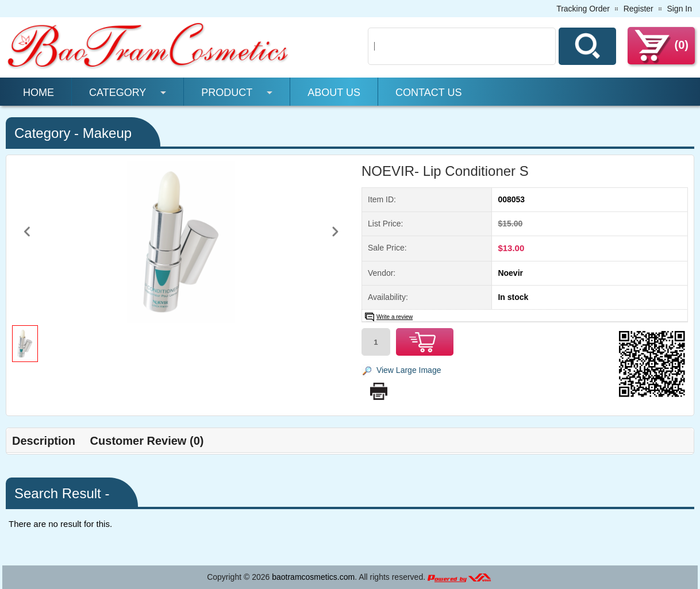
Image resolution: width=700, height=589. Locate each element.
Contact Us (428, 93)
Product (227, 93)
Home (39, 93)
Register (639, 9)
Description (44, 441)
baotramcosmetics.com (313, 577)
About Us (334, 93)
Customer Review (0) (147, 441)
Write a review (395, 317)
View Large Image (409, 370)
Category (118, 93)
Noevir (510, 273)
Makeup (107, 133)
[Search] (462, 46)
